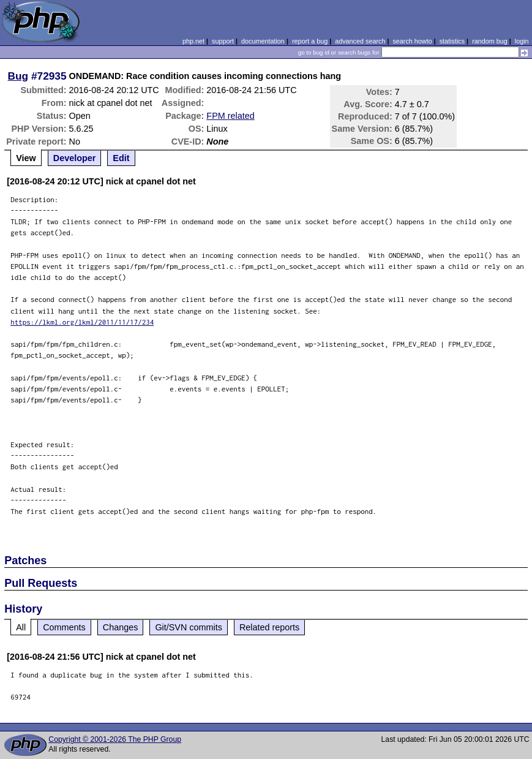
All (21, 627)
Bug (18, 76)
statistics (452, 41)
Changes (121, 627)
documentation (263, 41)
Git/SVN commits (189, 627)
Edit (121, 158)
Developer (75, 158)
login (522, 41)
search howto (412, 41)
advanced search (360, 41)
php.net (193, 41)
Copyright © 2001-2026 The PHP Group (115, 739)
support (223, 41)
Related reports (269, 627)
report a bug (310, 41)
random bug (490, 41)
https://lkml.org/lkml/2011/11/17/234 (82, 322)
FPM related (230, 116)
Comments (64, 627)
